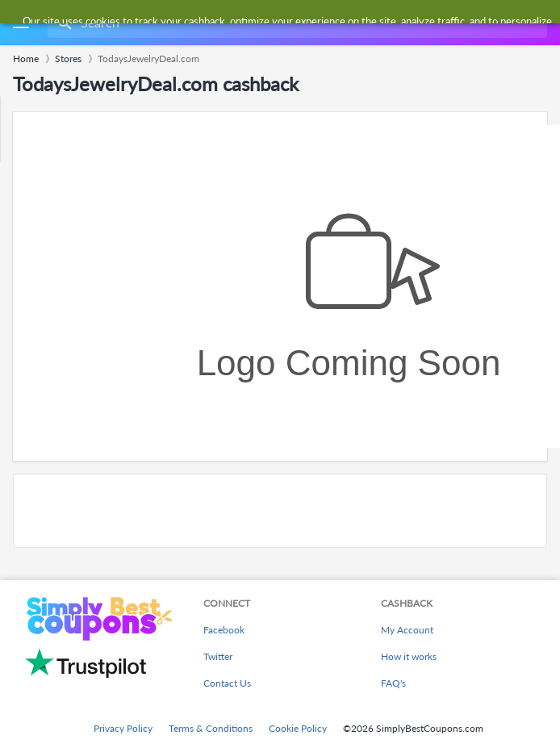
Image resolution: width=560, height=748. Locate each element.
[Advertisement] (280, 511)
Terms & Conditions (211, 728)
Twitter (218, 656)
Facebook (224, 630)
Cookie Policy (298, 728)
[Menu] (21, 23)
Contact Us (227, 683)
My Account (407, 630)
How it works (409, 656)
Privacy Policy (123, 728)
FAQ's (393, 683)
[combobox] (296, 23)
